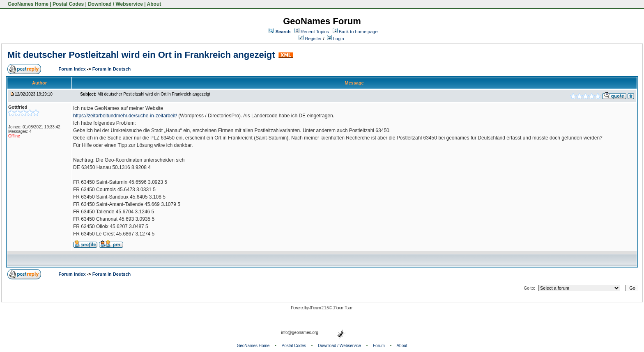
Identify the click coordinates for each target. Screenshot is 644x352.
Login (336, 39)
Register (310, 39)
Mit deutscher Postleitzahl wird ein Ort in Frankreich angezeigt (141, 55)
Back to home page (358, 32)
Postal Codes (68, 4)
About (154, 4)
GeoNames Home (27, 4)
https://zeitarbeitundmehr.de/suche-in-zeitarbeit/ (125, 116)
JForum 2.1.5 (319, 308)
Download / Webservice (115, 4)
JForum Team (343, 308)
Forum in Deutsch (112, 69)
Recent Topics (315, 32)
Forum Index (73, 69)
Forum (379, 346)
